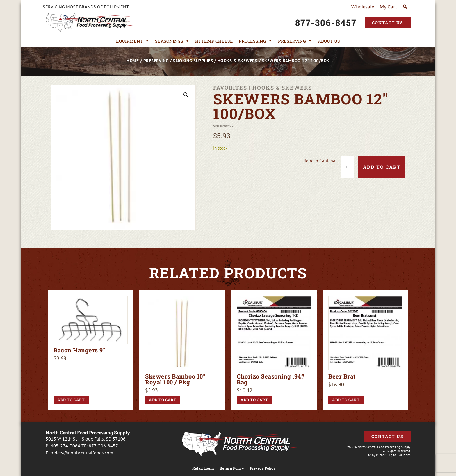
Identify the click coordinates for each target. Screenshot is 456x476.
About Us (329, 41)
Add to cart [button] (71, 400)
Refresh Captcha (319, 161)
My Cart (388, 7)
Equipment (133, 41)
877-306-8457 (103, 446)
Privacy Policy (263, 468)
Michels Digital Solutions (393, 455)
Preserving (295, 41)
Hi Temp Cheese (214, 41)
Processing (255, 41)
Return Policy (232, 468)
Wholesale (363, 7)
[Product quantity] (347, 167)
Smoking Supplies (193, 61)
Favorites (230, 88)
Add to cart (382, 167)
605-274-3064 (65, 446)
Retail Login (203, 468)
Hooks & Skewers (238, 61)
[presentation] (259, 167)
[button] (186, 95)
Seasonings (172, 41)
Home (133, 61)
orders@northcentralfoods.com (82, 453)
